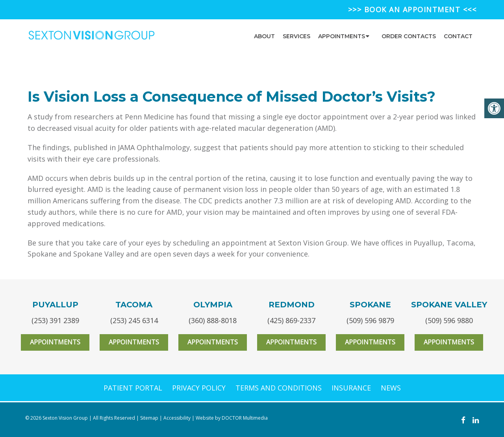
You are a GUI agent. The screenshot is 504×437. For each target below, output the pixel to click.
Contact (458, 36)
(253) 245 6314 (134, 320)
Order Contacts (409, 36)
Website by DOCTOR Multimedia (232, 418)
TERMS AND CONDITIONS (279, 388)
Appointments (342, 36)
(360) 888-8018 (213, 320)
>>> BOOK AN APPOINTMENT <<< (412, 9)
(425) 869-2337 (291, 320)
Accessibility (177, 418)
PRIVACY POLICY (199, 388)
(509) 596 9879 (370, 320)
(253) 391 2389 (55, 320)
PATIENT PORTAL (133, 388)
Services (296, 36)
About (264, 36)
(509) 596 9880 (449, 320)
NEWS (391, 388)
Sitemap (149, 418)
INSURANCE (351, 388)
